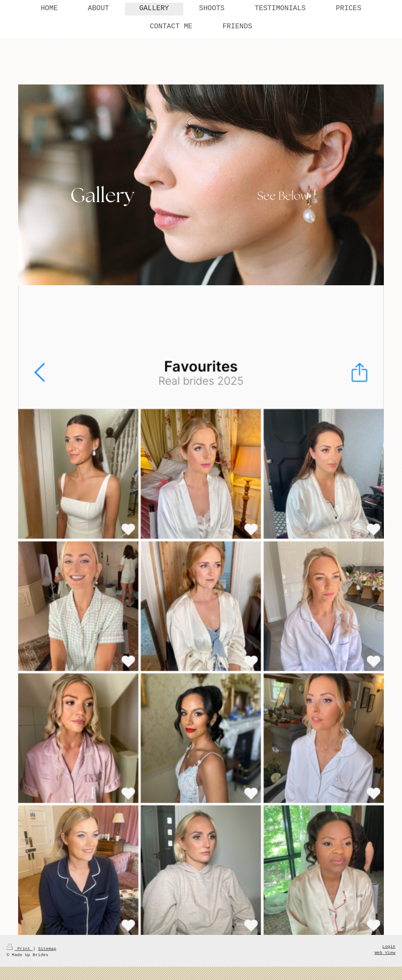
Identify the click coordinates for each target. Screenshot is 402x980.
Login (389, 947)
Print (20, 949)
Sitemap (47, 949)
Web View (385, 953)
